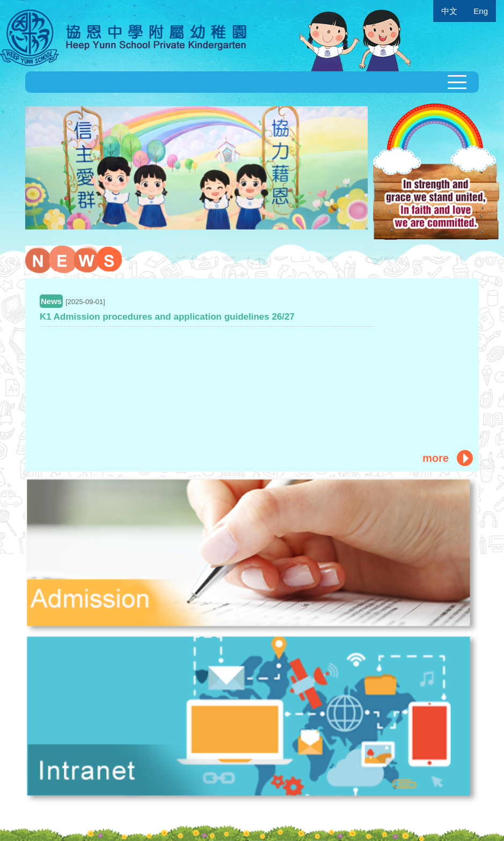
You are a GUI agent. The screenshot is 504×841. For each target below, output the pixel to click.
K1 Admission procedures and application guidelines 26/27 (167, 317)
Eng (481, 11)
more (436, 458)
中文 (449, 11)
